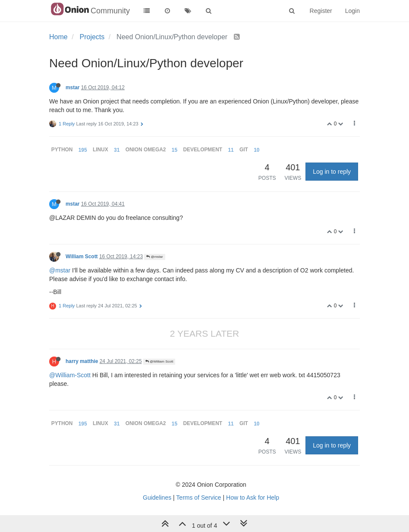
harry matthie (82, 361)
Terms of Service (198, 498)
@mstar (154, 257)
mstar (72, 88)
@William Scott (159, 361)
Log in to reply (332, 172)
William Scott (82, 257)
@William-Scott (70, 375)
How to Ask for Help (253, 498)
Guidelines (157, 498)
